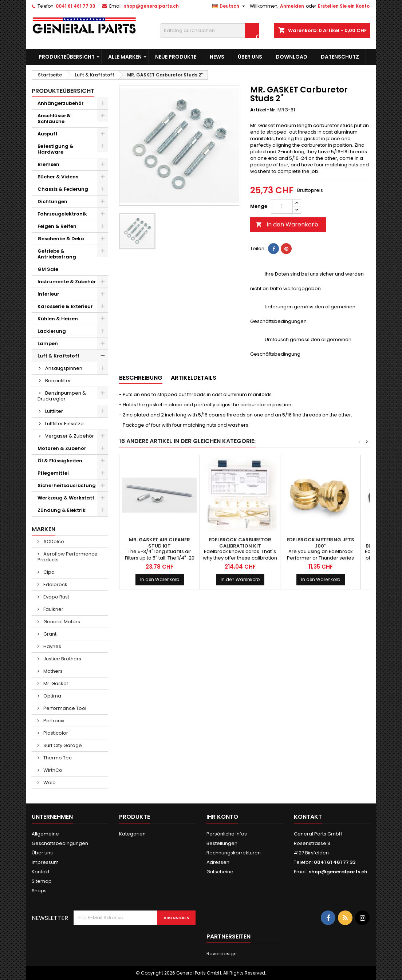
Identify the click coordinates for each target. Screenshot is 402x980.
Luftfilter (54, 411)
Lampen (48, 343)
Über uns (250, 57)
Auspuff (48, 134)
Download (291, 57)
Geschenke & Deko (61, 239)
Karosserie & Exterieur (65, 306)
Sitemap (42, 881)
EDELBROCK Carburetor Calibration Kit (240, 543)
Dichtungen (52, 201)
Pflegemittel (53, 473)
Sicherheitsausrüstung (67, 485)
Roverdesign (222, 954)
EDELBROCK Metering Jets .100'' (320, 543)
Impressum (45, 862)
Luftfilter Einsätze (64, 424)
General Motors (61, 622)
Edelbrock (55, 584)
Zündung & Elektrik (62, 510)
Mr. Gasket (55, 683)
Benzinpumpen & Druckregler (62, 396)
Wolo (49, 783)
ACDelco (53, 542)
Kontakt (41, 872)
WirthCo (52, 770)
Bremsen (48, 164)
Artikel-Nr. (263, 110)
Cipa (48, 572)
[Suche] (210, 31)
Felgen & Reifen (57, 226)
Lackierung (52, 331)
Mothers (52, 671)
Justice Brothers (62, 659)
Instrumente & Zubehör (67, 282)
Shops (39, 891)
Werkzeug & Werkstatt (66, 498)
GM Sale (48, 269)
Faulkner (53, 609)
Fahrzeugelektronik (62, 214)
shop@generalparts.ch (151, 6)
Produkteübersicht (67, 57)
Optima (52, 696)
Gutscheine (220, 872)
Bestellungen (222, 843)
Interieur (48, 294)
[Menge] (282, 206)
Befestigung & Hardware (56, 149)
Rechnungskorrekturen (234, 853)
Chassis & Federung (63, 189)
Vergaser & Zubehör (70, 436)
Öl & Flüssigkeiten (60, 461)
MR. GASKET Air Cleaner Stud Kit (159, 543)
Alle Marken (125, 57)
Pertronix (53, 721)
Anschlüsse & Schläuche (54, 118)
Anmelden (292, 6)
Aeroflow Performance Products (68, 557)
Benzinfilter (58, 381)
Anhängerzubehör (61, 103)
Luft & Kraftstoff (58, 356)
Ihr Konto (222, 817)
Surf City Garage (62, 745)
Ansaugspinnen (64, 368)
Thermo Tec (57, 758)
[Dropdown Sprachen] (230, 6)
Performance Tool (64, 708)
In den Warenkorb (287, 224)
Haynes (52, 646)
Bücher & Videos (58, 177)
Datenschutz (340, 57)
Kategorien (132, 834)
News (217, 57)
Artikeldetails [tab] (194, 378)
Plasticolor (55, 733)
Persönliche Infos (227, 834)
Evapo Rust (56, 597)
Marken (44, 529)
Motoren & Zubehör (62, 448)
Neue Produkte (176, 57)
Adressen (218, 862)
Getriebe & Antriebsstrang (57, 254)
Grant (49, 634)
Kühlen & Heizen (58, 319)
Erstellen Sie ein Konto (344, 6)
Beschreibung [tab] (141, 378)
